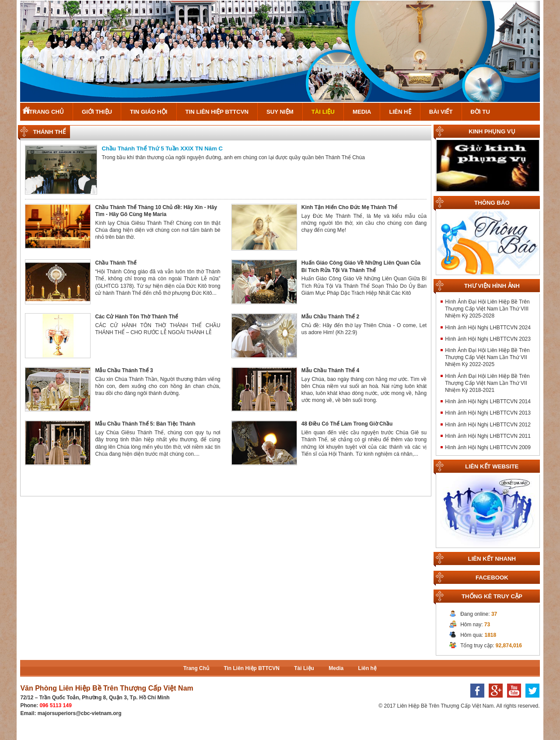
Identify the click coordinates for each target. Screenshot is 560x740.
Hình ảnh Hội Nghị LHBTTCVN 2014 (488, 401)
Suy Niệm (280, 112)
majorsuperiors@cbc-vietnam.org (80, 713)
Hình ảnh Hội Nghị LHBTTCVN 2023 (488, 339)
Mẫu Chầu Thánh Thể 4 (330, 370)
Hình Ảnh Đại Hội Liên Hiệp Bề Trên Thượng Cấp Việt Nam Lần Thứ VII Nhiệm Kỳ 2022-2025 (487, 357)
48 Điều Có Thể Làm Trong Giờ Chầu (347, 424)
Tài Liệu (323, 112)
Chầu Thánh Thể (116, 263)
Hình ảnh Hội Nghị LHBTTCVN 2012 (488, 425)
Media (362, 112)
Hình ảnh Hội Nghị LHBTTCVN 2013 (488, 413)
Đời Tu (480, 112)
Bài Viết (441, 112)
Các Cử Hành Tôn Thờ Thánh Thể (136, 317)
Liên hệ (400, 112)
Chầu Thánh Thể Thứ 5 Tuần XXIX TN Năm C (162, 148)
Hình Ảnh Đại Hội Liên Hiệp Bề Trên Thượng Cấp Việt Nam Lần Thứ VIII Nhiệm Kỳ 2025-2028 (487, 309)
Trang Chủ (46, 112)
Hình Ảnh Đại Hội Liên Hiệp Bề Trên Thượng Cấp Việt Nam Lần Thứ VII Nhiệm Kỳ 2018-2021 (487, 383)
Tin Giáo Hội (149, 112)
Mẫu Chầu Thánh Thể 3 (124, 370)
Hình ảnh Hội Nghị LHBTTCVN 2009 (488, 447)
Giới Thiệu (97, 112)
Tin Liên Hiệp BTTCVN (217, 112)
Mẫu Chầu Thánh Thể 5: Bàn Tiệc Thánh (145, 424)
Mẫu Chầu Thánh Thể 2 (330, 317)
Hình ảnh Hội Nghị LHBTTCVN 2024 (488, 328)
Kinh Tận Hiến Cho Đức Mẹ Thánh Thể (349, 207)
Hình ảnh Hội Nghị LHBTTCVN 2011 (488, 436)
